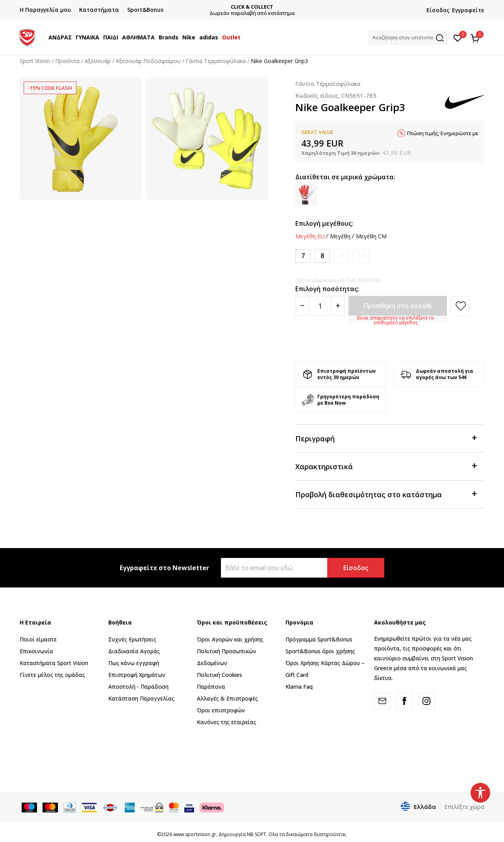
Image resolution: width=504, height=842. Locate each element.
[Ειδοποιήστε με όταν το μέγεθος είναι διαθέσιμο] (342, 256)
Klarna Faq (299, 687)
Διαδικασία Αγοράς (134, 651)
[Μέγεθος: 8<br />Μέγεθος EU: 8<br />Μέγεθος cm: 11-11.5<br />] (322, 256)
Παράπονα (211, 687)
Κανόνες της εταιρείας (227, 722)
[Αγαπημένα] (458, 37)
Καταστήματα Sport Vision (54, 663)
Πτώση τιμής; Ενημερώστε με (443, 133)
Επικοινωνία (36, 651)
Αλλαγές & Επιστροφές (227, 698)
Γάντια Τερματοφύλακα (216, 61)
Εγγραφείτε (468, 10)
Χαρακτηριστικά (386, 466)
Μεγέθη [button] (340, 236)
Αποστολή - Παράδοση (138, 687)
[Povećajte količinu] (338, 306)
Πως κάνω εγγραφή (134, 663)
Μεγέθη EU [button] (310, 236)
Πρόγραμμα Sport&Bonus (319, 639)
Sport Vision (35, 61)
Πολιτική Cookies (220, 675)
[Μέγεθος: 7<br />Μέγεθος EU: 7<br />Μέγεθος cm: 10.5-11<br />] (303, 256)
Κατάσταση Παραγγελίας (141, 698)
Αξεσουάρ (98, 61)
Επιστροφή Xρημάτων (137, 675)
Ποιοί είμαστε (38, 639)
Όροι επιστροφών (221, 710)
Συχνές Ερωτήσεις (132, 639)
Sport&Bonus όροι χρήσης (320, 651)
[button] (408, 38)
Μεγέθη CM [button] (371, 236)
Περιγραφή (386, 438)
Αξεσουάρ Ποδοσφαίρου (148, 61)
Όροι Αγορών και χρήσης (230, 639)
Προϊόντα (67, 61)
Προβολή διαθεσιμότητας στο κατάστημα (386, 494)
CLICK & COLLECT (252, 7)
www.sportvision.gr (195, 834)
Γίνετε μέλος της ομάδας (52, 675)
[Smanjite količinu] (302, 306)
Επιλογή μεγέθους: (324, 223)
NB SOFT (257, 834)
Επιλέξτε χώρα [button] (464, 807)
